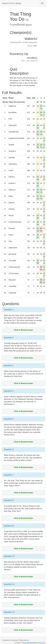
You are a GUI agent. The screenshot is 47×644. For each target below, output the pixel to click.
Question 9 (9, 526)
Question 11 (9, 584)
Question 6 (9, 449)
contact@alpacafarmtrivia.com (33, 643)
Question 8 (9, 500)
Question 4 (9, 391)
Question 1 (9, 310)
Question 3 (9, 365)
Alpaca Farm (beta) (12, 3)
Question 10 (9, 556)
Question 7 (9, 475)
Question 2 (9, 338)
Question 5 (9, 419)
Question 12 (9, 612)
